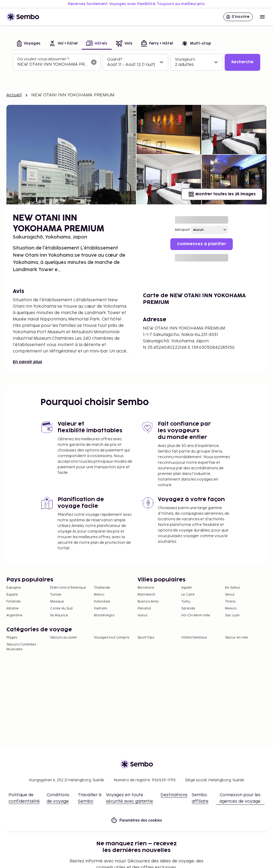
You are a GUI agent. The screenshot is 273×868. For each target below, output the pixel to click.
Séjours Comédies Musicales (21, 647)
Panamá (144, 609)
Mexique (57, 602)
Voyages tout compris (112, 638)
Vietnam (101, 609)
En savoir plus (27, 362)
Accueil (14, 95)
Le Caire (188, 595)
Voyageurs (185, 59)
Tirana (230, 602)
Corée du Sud (61, 609)
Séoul (230, 595)
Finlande (13, 602)
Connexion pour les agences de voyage (240, 798)
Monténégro (104, 615)
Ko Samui (232, 588)
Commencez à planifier (202, 244)
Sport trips (146, 638)
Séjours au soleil (63, 638)
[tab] (29, 44)
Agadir (187, 588)
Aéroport (182, 230)
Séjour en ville (236, 638)
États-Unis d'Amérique (68, 588)
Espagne (14, 588)
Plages (12, 638)
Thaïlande (102, 588)
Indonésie (102, 602)
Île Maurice (59, 615)
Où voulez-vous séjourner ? (43, 59)
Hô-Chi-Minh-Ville (196, 615)
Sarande (188, 609)
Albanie (13, 609)
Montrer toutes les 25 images (222, 194)
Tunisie (56, 595)
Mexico (231, 609)
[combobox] (52, 65)
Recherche (242, 62)
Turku (186, 602)
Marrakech (146, 595)
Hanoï (142, 615)
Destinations (174, 795)
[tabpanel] (136, 62)
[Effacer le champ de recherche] (94, 62)
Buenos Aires (148, 602)
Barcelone (146, 588)
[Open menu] (262, 17)
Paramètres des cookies (136, 820)
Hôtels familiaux (194, 638)
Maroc (99, 595)
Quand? (115, 59)
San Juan (232, 615)
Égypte (12, 595)
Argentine (14, 615)
